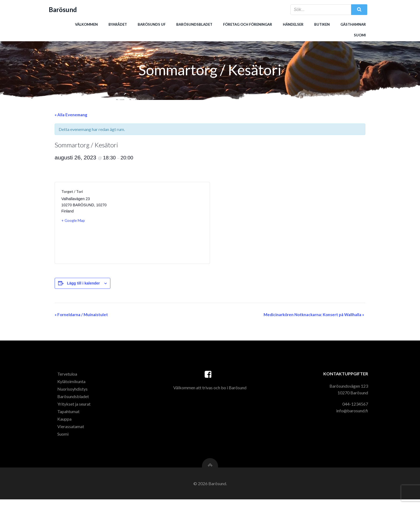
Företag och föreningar (247, 24)
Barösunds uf (151, 24)
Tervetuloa (68, 377)
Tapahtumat (70, 415)
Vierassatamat (72, 430)
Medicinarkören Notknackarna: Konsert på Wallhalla (314, 316)
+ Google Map (73, 221)
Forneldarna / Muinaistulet (81, 316)
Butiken (322, 24)
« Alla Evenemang (71, 116)
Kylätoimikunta (72, 385)
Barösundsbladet (194, 24)
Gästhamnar (353, 24)
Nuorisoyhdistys (74, 392)
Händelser (293, 24)
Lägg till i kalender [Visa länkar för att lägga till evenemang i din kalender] (83, 284)
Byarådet (117, 24)
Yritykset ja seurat (75, 407)
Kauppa (65, 422)
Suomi (360, 35)
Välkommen (86, 24)
